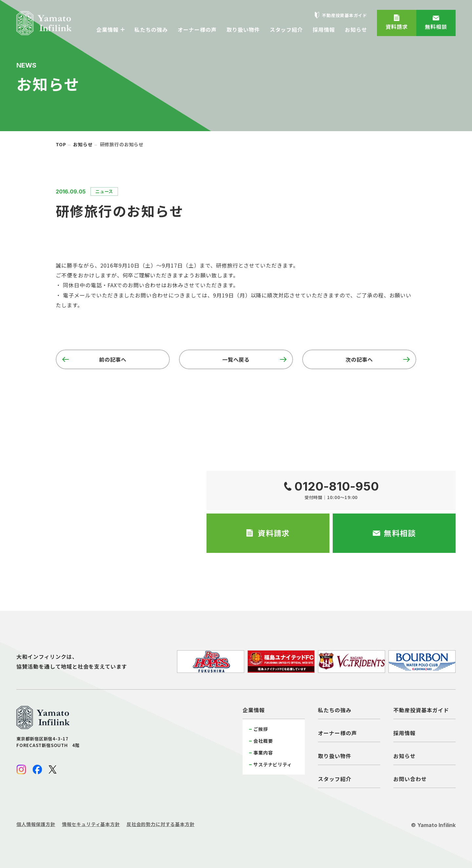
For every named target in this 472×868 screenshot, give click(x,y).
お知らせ (83, 144)
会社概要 (263, 741)
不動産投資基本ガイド (421, 710)
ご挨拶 (261, 729)
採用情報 (404, 733)
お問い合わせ (410, 779)
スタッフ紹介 (335, 779)
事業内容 (263, 753)
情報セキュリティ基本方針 (91, 824)
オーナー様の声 (337, 733)
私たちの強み (335, 710)
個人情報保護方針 (36, 824)
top (61, 144)
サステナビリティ (273, 764)
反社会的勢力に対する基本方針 (161, 824)
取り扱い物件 (335, 756)
